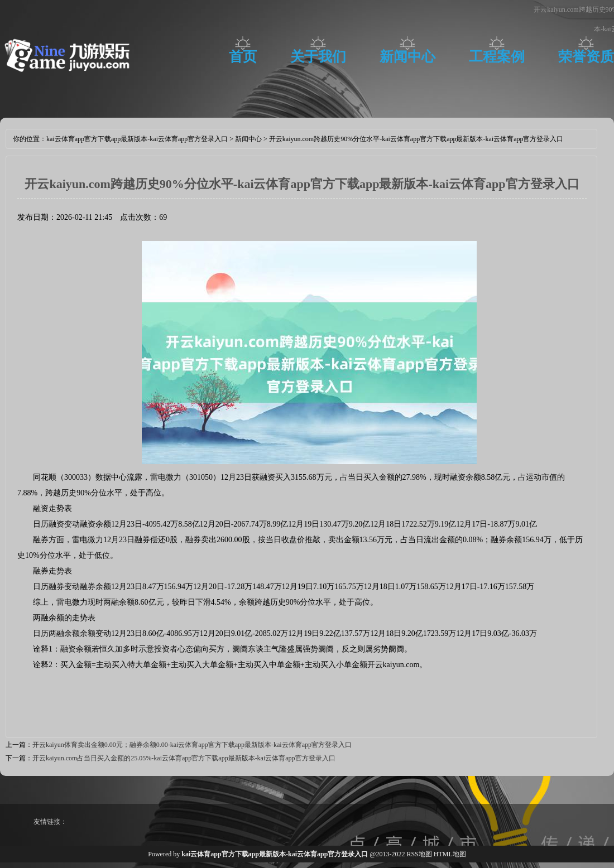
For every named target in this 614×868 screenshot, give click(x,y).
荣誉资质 (586, 57)
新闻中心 (407, 57)
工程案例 (497, 57)
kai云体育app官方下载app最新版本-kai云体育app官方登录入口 (137, 139)
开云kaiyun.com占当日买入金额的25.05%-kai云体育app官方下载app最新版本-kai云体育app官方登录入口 (184, 758)
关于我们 (318, 57)
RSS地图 (419, 854)
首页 (243, 57)
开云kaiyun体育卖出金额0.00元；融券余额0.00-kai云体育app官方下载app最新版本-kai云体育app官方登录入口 (192, 745)
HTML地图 (450, 854)
